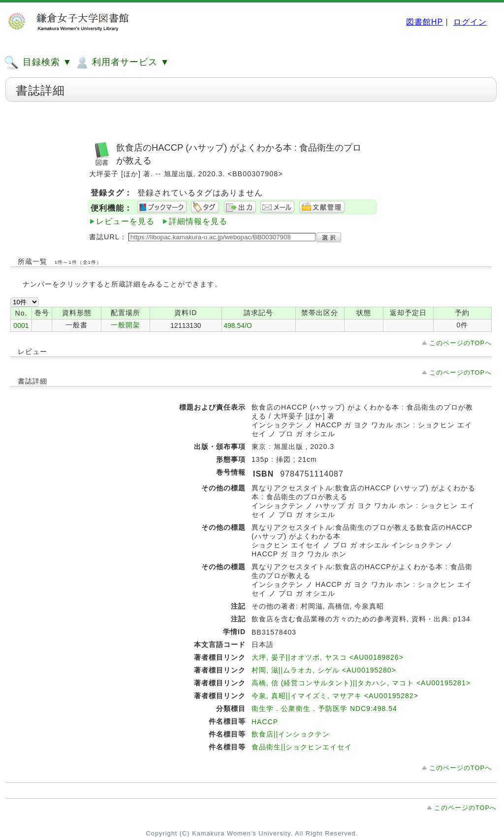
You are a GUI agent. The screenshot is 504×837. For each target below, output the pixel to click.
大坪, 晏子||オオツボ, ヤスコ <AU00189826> (328, 657)
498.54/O (238, 325)
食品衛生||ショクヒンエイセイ (302, 747)
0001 (21, 325)
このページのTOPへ (460, 343)
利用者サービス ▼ (122, 63)
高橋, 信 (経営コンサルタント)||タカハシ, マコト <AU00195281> (361, 683)
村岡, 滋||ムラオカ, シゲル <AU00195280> (324, 670)
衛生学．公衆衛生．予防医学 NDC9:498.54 (324, 708)
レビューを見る (125, 221)
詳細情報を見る (198, 221)
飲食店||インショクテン (291, 734)
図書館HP (425, 22)
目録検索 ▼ (38, 63)
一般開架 (126, 325)
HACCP (265, 722)
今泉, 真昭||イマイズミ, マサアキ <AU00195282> (335, 696)
